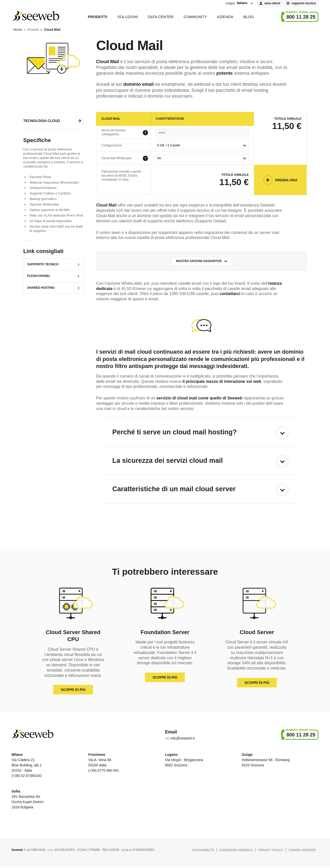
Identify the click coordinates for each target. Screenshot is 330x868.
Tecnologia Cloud (41, 121)
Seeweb (35, 16)
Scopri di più (73, 690)
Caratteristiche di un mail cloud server (174, 489)
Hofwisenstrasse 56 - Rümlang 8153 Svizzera (266, 760)
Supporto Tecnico (43, 264)
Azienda (225, 17)
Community (195, 17)
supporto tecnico (304, 3)
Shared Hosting (41, 288)
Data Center (161, 17)
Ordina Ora (286, 180)
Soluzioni (128, 17)
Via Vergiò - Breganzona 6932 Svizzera (184, 760)
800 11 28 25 (301, 17)
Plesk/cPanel (39, 276)
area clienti (272, 3)
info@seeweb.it (182, 738)
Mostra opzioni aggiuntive (199, 261)
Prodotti (98, 17)
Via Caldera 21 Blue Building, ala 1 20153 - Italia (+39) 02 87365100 (27, 765)
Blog (249, 17)
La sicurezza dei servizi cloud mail (168, 461)
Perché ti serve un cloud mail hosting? (175, 432)
